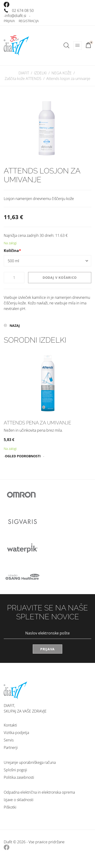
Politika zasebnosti (19, 777)
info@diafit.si (16, 16)
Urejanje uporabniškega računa (30, 762)
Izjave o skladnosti (19, 800)
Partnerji (11, 747)
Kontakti (10, 725)
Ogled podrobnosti (23, 456)
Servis (9, 740)
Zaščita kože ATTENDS (23, 79)
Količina (14, 251)
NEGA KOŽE (62, 73)
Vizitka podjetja (16, 733)
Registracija (29, 21)
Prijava (9, 21)
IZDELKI (40, 73)
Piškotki (10, 807)
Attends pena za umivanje (37, 423)
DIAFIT (24, 73)
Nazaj (15, 325)
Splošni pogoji (15, 770)
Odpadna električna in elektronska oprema (39, 792)
